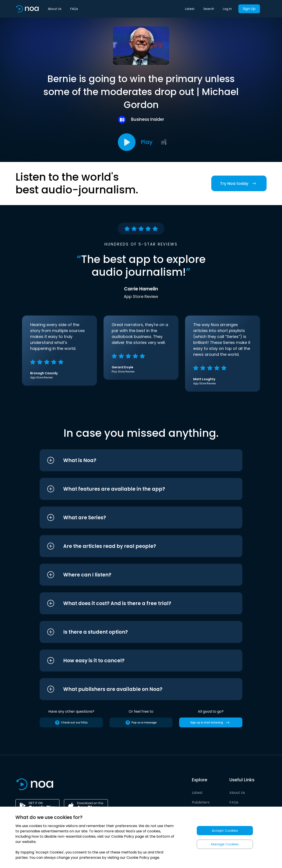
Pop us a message (141, 723)
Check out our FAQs (71, 723)
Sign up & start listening (211, 723)
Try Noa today (239, 183)
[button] (133, 460)
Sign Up (249, 9)
